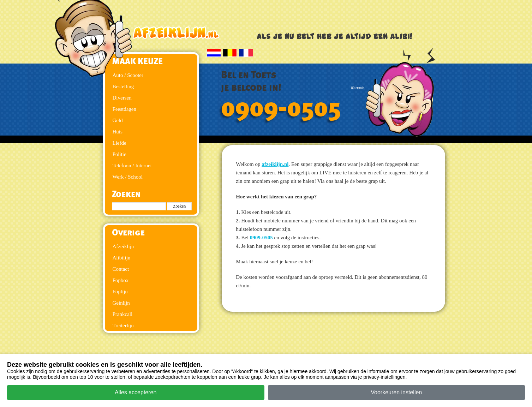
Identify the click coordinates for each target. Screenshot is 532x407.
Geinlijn (121, 303)
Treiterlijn (123, 325)
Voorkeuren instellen (396, 392)
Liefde (119, 143)
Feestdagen (124, 109)
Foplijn (120, 292)
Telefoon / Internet (132, 166)
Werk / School (128, 177)
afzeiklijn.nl (275, 164)
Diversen (122, 98)
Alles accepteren (136, 392)
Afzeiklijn (123, 246)
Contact (121, 269)
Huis (118, 132)
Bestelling (123, 86)
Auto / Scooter (128, 75)
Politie (119, 154)
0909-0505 (281, 108)
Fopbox (121, 280)
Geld (118, 120)
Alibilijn (122, 258)
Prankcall (123, 314)
